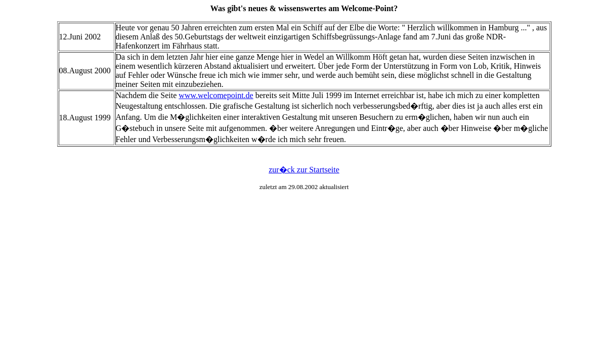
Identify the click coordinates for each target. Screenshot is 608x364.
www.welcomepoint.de (216, 95)
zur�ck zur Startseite (304, 170)
